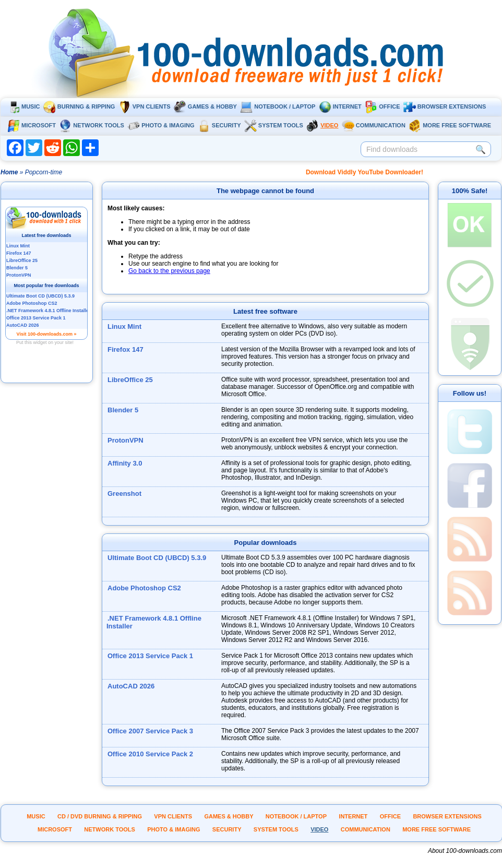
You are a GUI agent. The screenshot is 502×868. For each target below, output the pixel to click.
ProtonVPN (125, 440)
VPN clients (145, 106)
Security (219, 125)
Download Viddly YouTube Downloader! (364, 172)
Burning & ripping (79, 106)
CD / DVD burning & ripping (100, 816)
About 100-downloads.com (465, 851)
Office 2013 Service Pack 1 (150, 656)
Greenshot (124, 494)
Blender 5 (123, 410)
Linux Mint (124, 326)
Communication (374, 125)
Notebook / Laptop (278, 106)
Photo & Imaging (161, 125)
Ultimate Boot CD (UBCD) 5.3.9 (157, 558)
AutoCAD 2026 (131, 686)
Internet (340, 106)
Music (23, 106)
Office (382, 106)
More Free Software (450, 125)
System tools (274, 125)
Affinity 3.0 (125, 463)
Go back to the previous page (169, 271)
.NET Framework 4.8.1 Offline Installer (154, 622)
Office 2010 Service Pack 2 (150, 754)
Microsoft (32, 125)
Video (322, 125)
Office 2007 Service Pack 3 (150, 731)
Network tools (92, 125)
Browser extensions (445, 106)
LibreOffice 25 (130, 380)
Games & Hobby (205, 106)
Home (9, 172)
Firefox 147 (125, 349)
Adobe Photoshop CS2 (144, 588)
